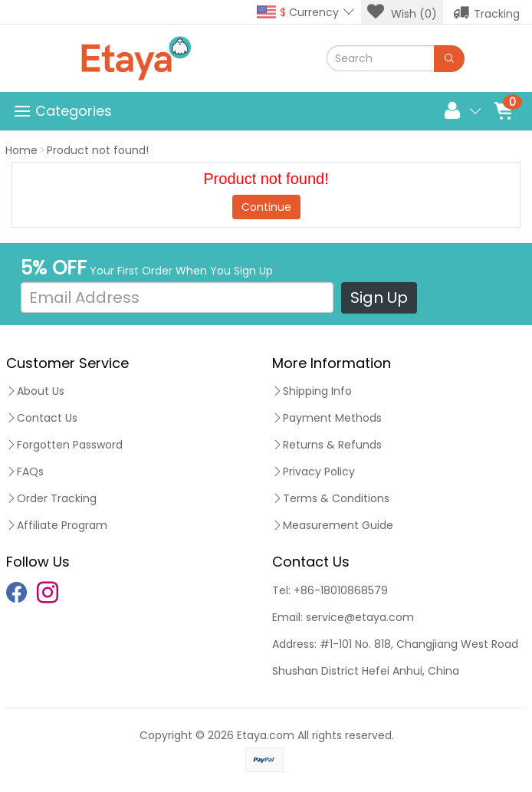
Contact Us (42, 418)
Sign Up (379, 297)
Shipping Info (312, 391)
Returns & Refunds (327, 445)
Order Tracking (51, 498)
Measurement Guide (333, 525)
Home (21, 150)
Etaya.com (266, 735)
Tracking (486, 12)
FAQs (25, 472)
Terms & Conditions (331, 498)
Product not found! (98, 150)
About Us (35, 391)
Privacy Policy (314, 472)
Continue (266, 207)
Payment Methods (327, 418)
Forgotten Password (64, 445)
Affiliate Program (57, 525)
